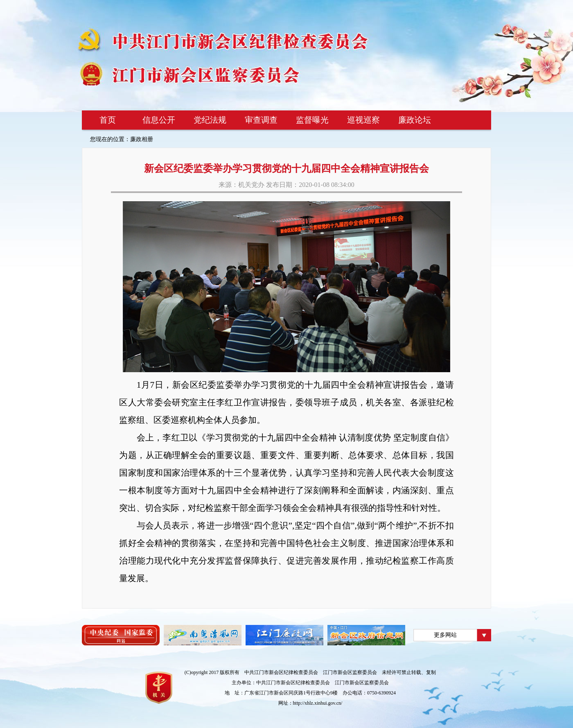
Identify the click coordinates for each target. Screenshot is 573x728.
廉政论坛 (415, 120)
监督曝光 (312, 120)
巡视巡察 (363, 120)
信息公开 (159, 120)
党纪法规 (210, 120)
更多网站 (445, 635)
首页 (108, 120)
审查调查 (261, 120)
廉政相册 (142, 139)
